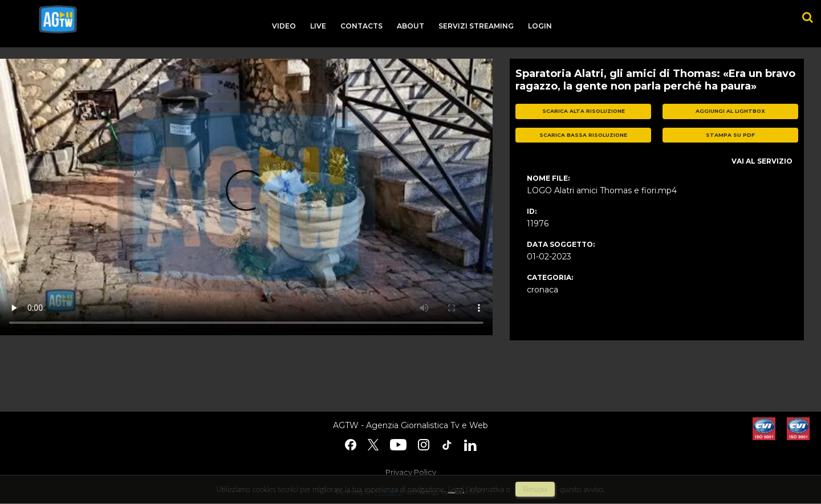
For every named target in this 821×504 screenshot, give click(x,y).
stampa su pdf (730, 135)
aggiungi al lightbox (730, 111)
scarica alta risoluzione (584, 111)
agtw (58, 19)
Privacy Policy (411, 472)
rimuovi (535, 489)
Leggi (456, 489)
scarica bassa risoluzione (583, 135)
